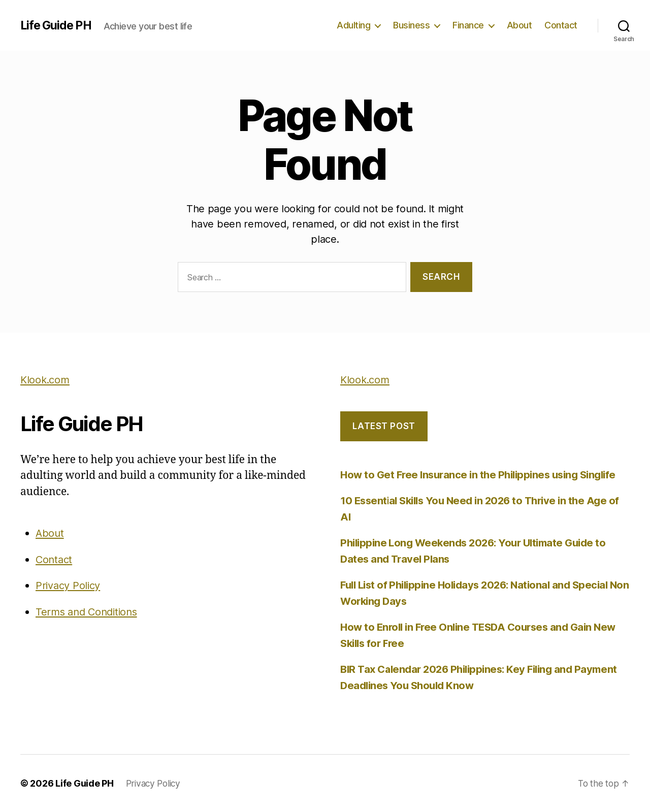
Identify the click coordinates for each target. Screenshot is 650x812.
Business (411, 25)
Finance (468, 25)
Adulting (353, 25)
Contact (561, 25)
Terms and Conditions (89, 612)
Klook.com (46, 380)
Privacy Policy (70, 585)
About (519, 25)
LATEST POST (384, 426)
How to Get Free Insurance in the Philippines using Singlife (484, 475)
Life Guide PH (58, 25)
